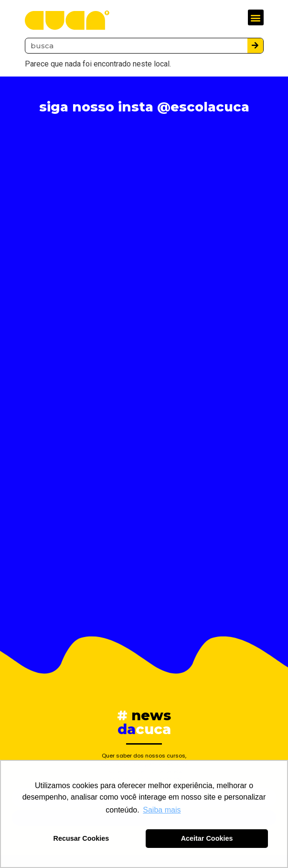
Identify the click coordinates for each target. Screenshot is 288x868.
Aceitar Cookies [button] (207, 838)
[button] (256, 17)
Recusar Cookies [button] (81, 838)
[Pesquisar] (255, 46)
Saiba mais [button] (162, 810)
